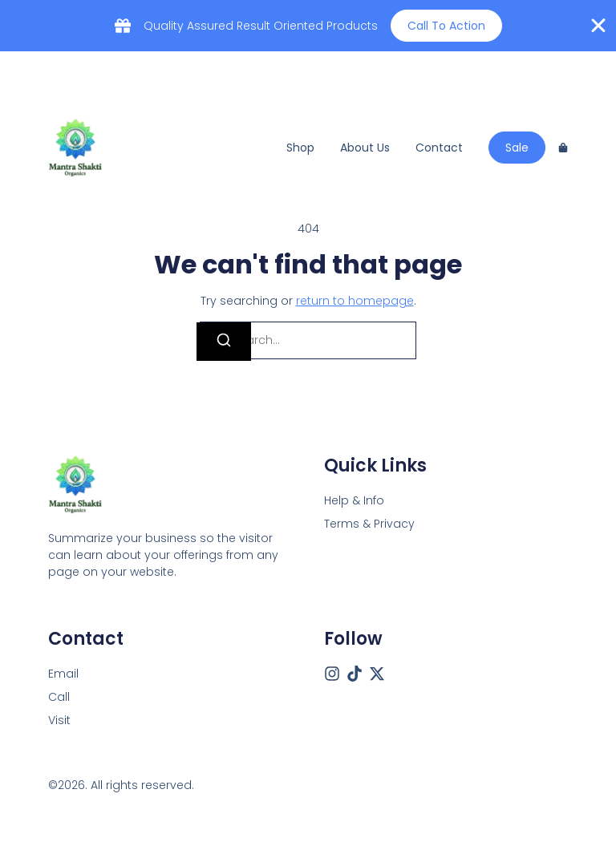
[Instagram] (332, 674)
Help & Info (354, 500)
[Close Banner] (598, 26)
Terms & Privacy (369, 524)
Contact (439, 148)
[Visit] (59, 721)
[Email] (63, 674)
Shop (300, 148)
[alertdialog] (308, 26)
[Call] (59, 697)
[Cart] (563, 148)
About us (365, 148)
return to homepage (355, 301)
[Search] (224, 342)
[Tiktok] (355, 674)
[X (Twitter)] (377, 674)
